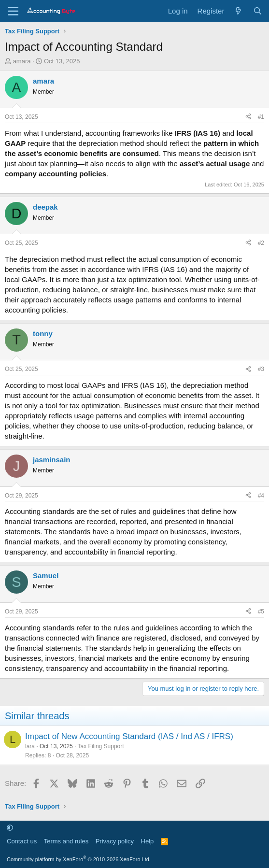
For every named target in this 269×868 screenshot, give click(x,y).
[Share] (248, 117)
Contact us (22, 841)
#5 (261, 612)
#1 (261, 117)
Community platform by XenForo (79, 859)
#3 (261, 369)
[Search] (258, 11)
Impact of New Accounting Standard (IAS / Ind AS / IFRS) (129, 736)
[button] (10, 828)
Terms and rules (66, 841)
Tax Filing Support (101, 746)
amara (22, 61)
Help (148, 841)
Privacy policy (115, 841)
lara (30, 746)
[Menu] (13, 11)
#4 (261, 496)
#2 (261, 243)
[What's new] (238, 11)
